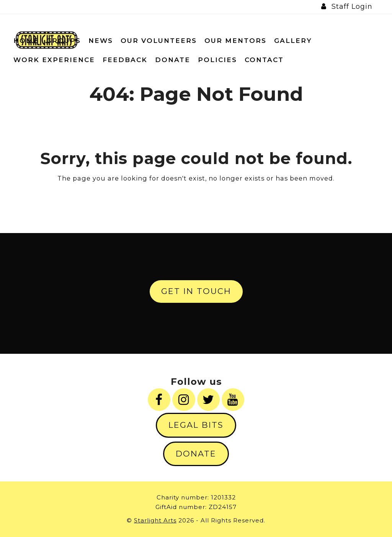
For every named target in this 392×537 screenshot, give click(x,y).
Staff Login (352, 7)
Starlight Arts (155, 520)
